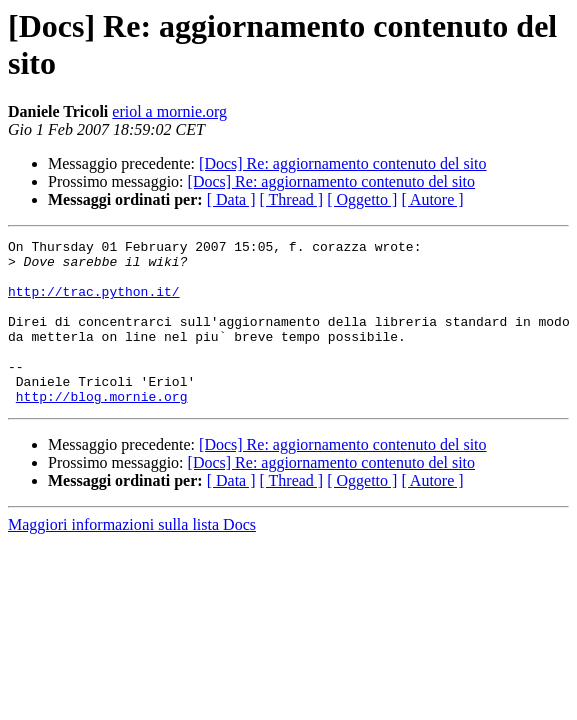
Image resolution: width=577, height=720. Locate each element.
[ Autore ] (432, 199)
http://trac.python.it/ (94, 303)
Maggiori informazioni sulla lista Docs (132, 557)
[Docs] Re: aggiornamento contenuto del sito (342, 163)
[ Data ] (231, 199)
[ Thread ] (292, 199)
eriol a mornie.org (169, 111)
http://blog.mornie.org (102, 429)
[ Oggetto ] (362, 199)
